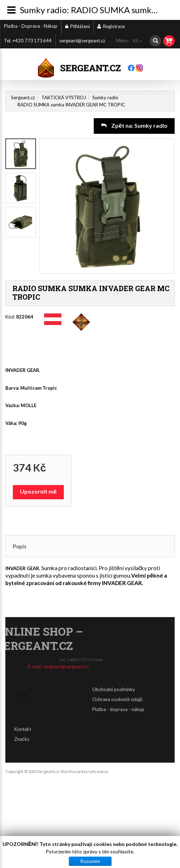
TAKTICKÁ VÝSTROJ (64, 98)
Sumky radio (105, 98)
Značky (22, 734)
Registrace (111, 26)
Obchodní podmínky (156, 689)
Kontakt (23, 724)
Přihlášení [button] (78, 26)
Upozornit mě (38, 491)
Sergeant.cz (23, 98)
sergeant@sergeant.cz (82, 41)
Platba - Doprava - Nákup (31, 26)
